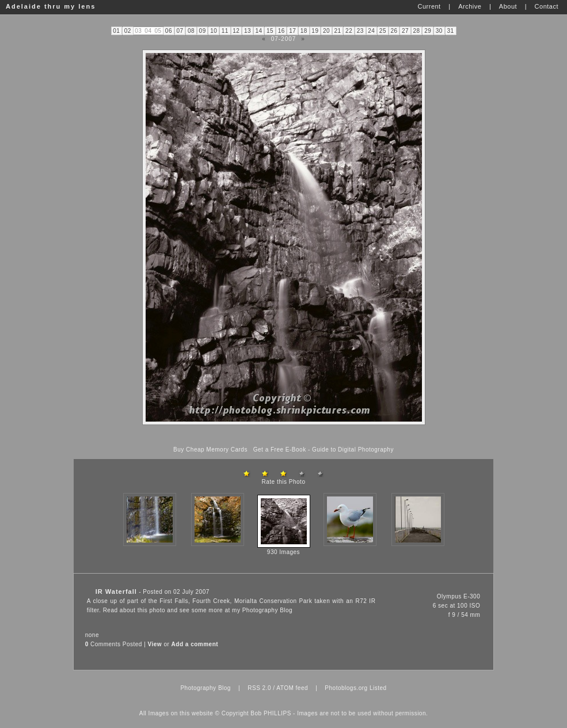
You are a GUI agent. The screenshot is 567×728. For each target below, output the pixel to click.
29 (428, 31)
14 (258, 31)
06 (169, 31)
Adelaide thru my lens (51, 6)
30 (439, 31)
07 (180, 31)
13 (248, 31)
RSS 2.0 (259, 688)
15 (270, 31)
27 (405, 31)
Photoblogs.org (346, 688)
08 (191, 31)
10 (214, 31)
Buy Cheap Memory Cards (210, 450)
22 (349, 31)
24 (371, 31)
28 (417, 31)
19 (315, 31)
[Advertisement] (284, 436)
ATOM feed (292, 688)
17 (292, 31)
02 (128, 31)
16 (281, 31)
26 (394, 31)
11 (225, 31)
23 (360, 31)
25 (383, 31)
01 (116, 31)
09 (203, 31)
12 (236, 31)
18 (304, 31)
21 (338, 31)
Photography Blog (268, 610)
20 (326, 31)
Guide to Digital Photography (353, 450)
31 (450, 31)
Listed (378, 688)
